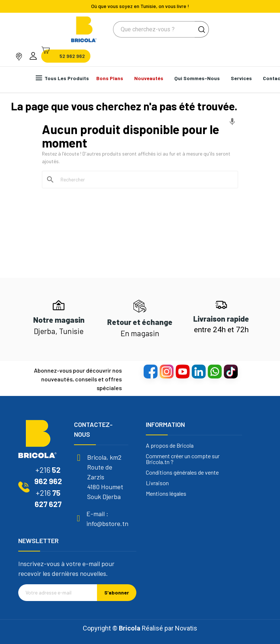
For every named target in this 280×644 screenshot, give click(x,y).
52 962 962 (72, 56)
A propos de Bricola (170, 445)
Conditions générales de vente (182, 472)
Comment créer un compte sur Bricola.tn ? (183, 459)
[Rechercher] (144, 180)
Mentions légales (166, 494)
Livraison (157, 483)
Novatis (186, 628)
